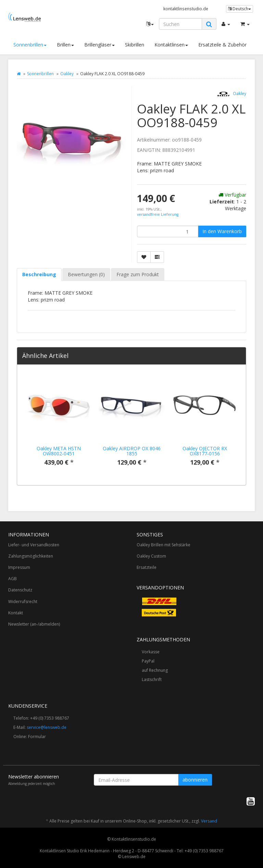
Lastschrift (152, 679)
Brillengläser (99, 45)
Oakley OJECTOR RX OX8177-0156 (205, 451)
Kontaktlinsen (171, 45)
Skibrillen (135, 45)
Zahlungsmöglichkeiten (31, 556)
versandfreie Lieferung (158, 214)
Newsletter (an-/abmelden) (34, 624)
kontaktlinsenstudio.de (186, 9)
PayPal (148, 661)
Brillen (65, 45)
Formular (37, 737)
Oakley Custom (151, 556)
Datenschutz (20, 590)
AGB (12, 579)
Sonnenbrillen (30, 45)
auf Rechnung (155, 670)
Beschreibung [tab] (39, 274)
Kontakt (16, 613)
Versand (209, 821)
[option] (59, 425)
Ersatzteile (147, 567)
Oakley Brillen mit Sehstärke (164, 545)
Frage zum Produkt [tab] (138, 274)
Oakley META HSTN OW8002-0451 (59, 451)
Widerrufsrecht (23, 602)
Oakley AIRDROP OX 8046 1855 (132, 451)
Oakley (67, 74)
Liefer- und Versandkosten (34, 545)
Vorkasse (151, 652)
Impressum (19, 567)
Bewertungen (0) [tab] (86, 274)
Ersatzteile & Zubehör (222, 45)
